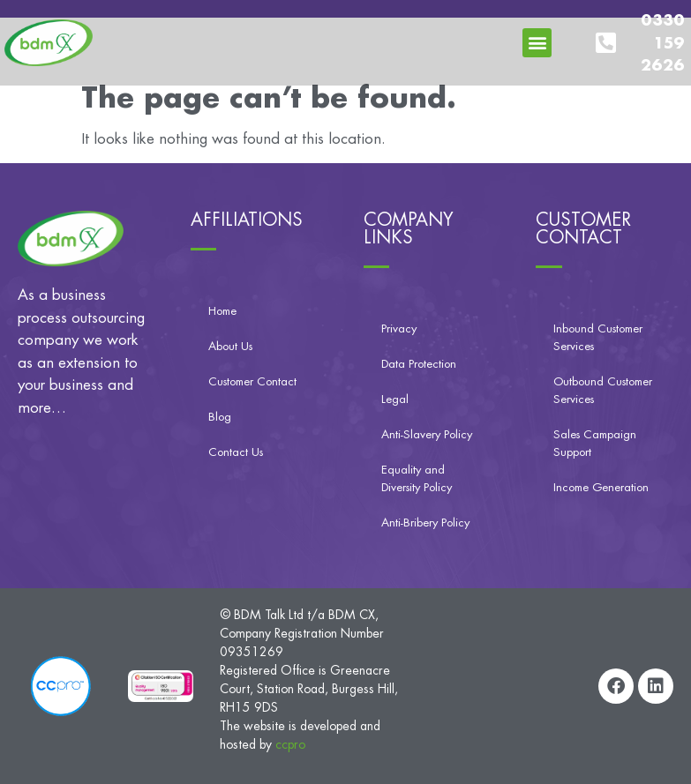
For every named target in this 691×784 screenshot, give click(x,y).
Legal (395, 399)
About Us (230, 346)
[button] (537, 43)
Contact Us (236, 452)
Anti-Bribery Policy (425, 523)
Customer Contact (252, 381)
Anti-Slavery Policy (427, 434)
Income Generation (601, 487)
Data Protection (419, 364)
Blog (220, 417)
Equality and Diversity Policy (417, 478)
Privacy (399, 329)
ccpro (290, 744)
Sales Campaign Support (595, 443)
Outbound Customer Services (603, 390)
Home (222, 311)
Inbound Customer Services (598, 337)
